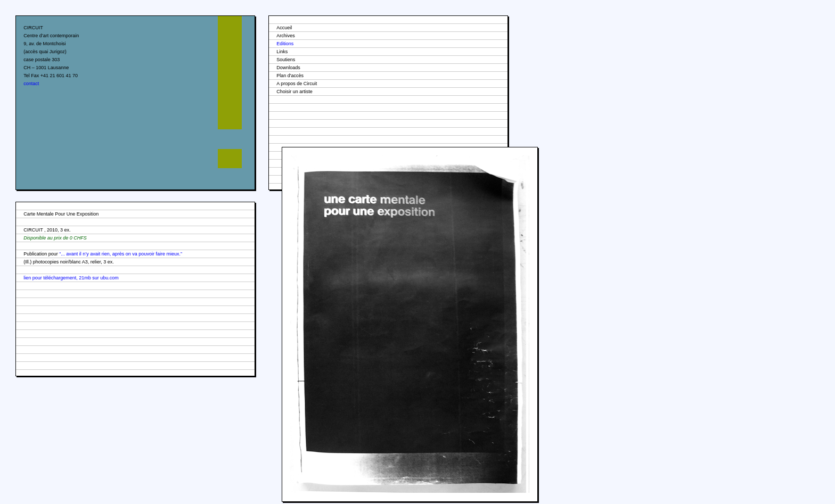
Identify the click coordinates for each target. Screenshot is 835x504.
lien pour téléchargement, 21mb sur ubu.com (71, 278)
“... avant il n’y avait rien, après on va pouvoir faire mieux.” (121, 254)
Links (282, 52)
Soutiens (286, 60)
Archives (286, 36)
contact (31, 84)
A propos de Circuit (297, 84)
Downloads (288, 68)
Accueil (284, 28)
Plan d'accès (290, 76)
